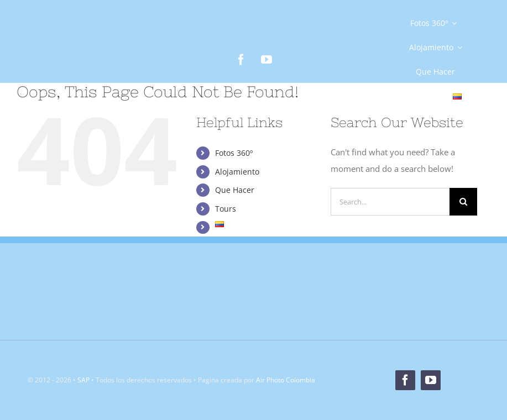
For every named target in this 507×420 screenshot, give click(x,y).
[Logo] (72, 50)
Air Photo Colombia (286, 380)
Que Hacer (235, 190)
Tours (226, 209)
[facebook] (241, 60)
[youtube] (266, 60)
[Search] (463, 202)
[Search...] (390, 202)
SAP (83, 380)
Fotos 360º (234, 153)
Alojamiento (237, 172)
